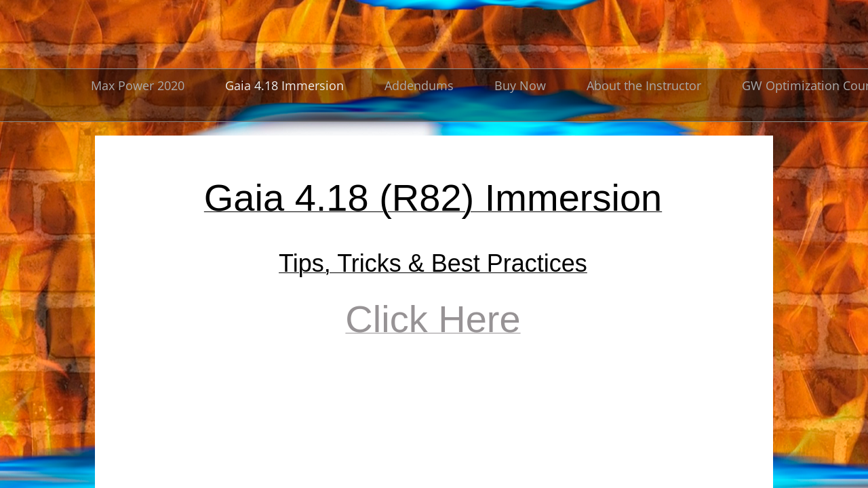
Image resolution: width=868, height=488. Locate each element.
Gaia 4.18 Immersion (284, 85)
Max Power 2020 (138, 85)
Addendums (419, 85)
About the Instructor (644, 85)
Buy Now (520, 85)
